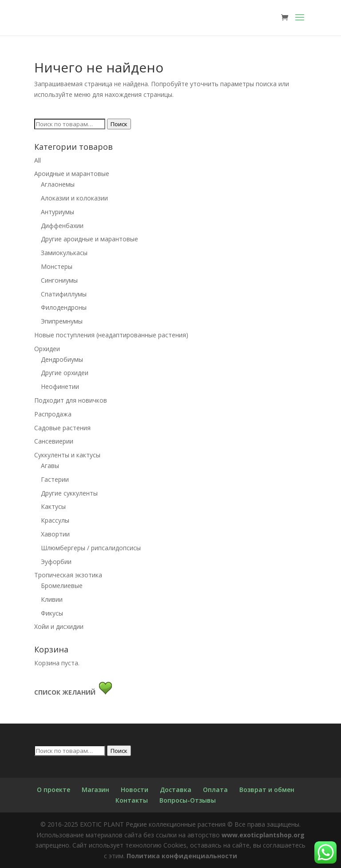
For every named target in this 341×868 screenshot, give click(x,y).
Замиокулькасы (64, 253)
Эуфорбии (56, 562)
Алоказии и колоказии (74, 198)
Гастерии (55, 479)
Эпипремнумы (62, 321)
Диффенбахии (62, 226)
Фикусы (52, 613)
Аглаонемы (58, 184)
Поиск (119, 124)
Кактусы (53, 506)
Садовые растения (62, 428)
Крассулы (55, 520)
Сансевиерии (54, 441)
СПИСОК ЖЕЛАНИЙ (67, 692)
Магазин (95, 790)
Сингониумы (59, 280)
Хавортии (55, 534)
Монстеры (57, 266)
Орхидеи (47, 349)
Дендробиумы (62, 359)
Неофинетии (60, 386)
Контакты (132, 800)
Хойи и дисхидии (59, 626)
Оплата (215, 790)
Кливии (52, 599)
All (38, 160)
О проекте (54, 790)
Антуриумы (57, 212)
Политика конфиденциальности (182, 856)
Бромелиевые (62, 586)
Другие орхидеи (65, 373)
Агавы (50, 466)
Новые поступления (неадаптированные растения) (111, 335)
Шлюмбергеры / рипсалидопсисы (91, 548)
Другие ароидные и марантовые (89, 239)
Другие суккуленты (69, 493)
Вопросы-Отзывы (188, 800)
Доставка (176, 790)
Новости (135, 790)
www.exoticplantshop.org (263, 835)
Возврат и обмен (267, 790)
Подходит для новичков (71, 400)
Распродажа (53, 414)
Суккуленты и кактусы (67, 455)
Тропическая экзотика (68, 575)
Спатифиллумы (64, 294)
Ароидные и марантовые (72, 174)
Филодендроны (64, 307)
